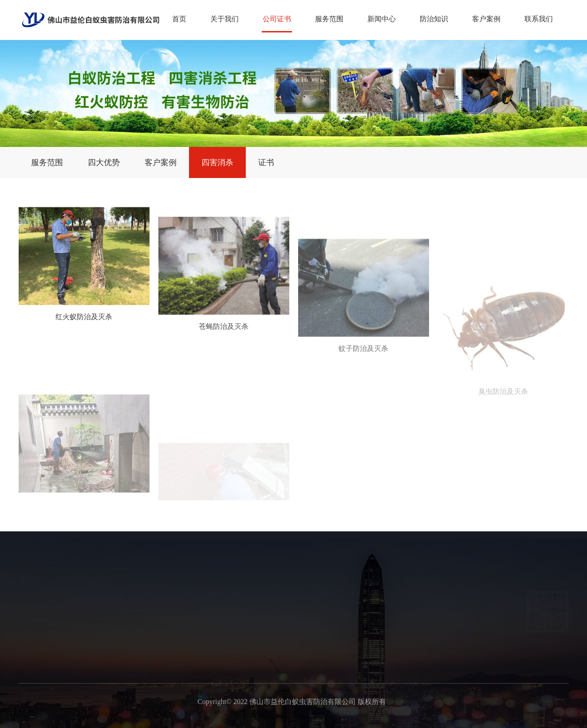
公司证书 (277, 19)
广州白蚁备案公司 (249, 719)
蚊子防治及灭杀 (363, 396)
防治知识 (434, 19)
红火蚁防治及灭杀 (84, 328)
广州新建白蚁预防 (187, 719)
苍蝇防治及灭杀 (224, 351)
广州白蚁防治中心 (436, 719)
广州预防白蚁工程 (311, 719)
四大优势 (104, 162)
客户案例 (486, 19)
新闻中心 (382, 19)
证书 (266, 162)
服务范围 (329, 19)
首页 (179, 19)
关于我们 (225, 19)
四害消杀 (217, 162)
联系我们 (539, 19)
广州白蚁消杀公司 (374, 719)
